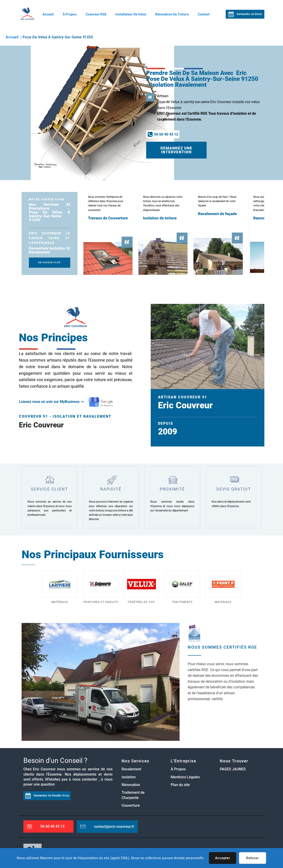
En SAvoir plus (49, 263)
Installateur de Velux (131, 14)
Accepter (223, 858)
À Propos (70, 14)
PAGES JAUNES (233, 770)
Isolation (129, 777)
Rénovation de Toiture (172, 14)
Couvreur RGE (96, 14)
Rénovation (131, 785)
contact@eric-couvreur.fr (114, 827)
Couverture (131, 806)
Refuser (253, 858)
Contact (204, 14)
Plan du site (180, 785)
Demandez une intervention (176, 150)
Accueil (48, 14)
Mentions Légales (185, 777)
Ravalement (131, 770)
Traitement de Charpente (133, 796)
